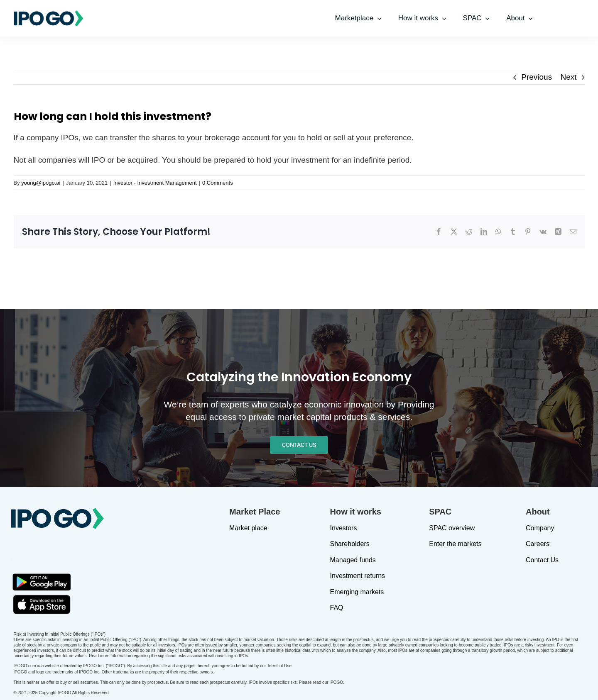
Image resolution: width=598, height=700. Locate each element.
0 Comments (218, 183)
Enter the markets (455, 544)
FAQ (337, 608)
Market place (248, 528)
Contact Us (542, 560)
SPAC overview (452, 528)
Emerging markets (357, 592)
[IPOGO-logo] (49, 13)
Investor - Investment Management (155, 183)
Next (568, 77)
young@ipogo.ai (41, 183)
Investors (344, 528)
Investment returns (358, 576)
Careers (538, 544)
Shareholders (350, 544)
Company (540, 528)
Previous (537, 77)
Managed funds (353, 560)
